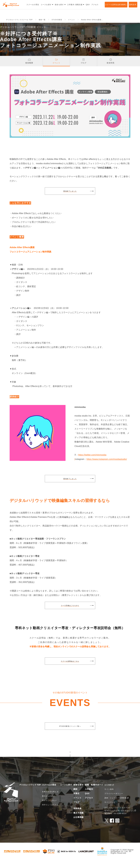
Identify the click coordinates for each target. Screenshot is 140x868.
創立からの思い (48, 804)
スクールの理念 (49, 792)
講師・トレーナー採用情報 (116, 806)
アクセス (89, 805)
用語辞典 (77, 816)
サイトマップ (110, 810)
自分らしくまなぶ (49, 808)
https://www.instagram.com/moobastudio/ (107, 467)
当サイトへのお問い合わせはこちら (119, 818)
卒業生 (76, 801)
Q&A (87, 801)
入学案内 (89, 797)
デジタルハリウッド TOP (30, 792)
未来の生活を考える (50, 799)
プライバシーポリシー (114, 801)
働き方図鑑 (78, 821)
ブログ (76, 810)
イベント (77, 805)
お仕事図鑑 (78, 825)
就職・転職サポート (94, 792)
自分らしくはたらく (50, 812)
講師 (75, 797)
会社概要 (108, 793)
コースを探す (66, 792)
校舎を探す (78, 792)
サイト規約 (109, 797)
